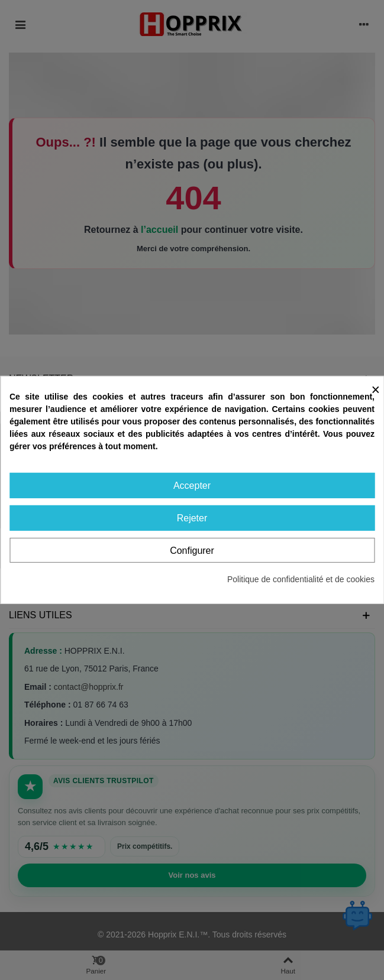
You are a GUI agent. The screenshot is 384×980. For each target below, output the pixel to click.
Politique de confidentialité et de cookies (301, 579)
